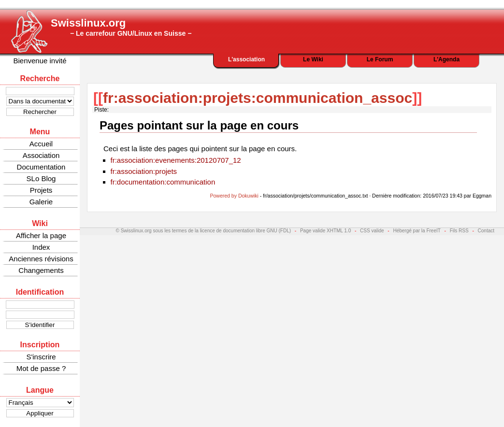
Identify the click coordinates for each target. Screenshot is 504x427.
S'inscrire (41, 357)
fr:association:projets (144, 171)
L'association (246, 59)
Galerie (41, 202)
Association (41, 155)
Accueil (41, 144)
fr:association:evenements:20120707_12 (176, 160)
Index (41, 247)
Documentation (41, 167)
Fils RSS (459, 231)
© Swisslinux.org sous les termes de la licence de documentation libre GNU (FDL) (204, 231)
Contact (486, 231)
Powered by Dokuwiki (234, 196)
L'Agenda (446, 59)
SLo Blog (41, 178)
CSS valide (372, 231)
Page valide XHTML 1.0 (325, 231)
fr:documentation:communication (163, 182)
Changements (41, 270)
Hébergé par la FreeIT (417, 231)
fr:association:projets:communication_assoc (258, 98)
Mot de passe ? (41, 368)
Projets (41, 190)
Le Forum (380, 59)
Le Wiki (313, 59)
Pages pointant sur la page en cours (199, 125)
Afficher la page (41, 235)
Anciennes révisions (41, 259)
